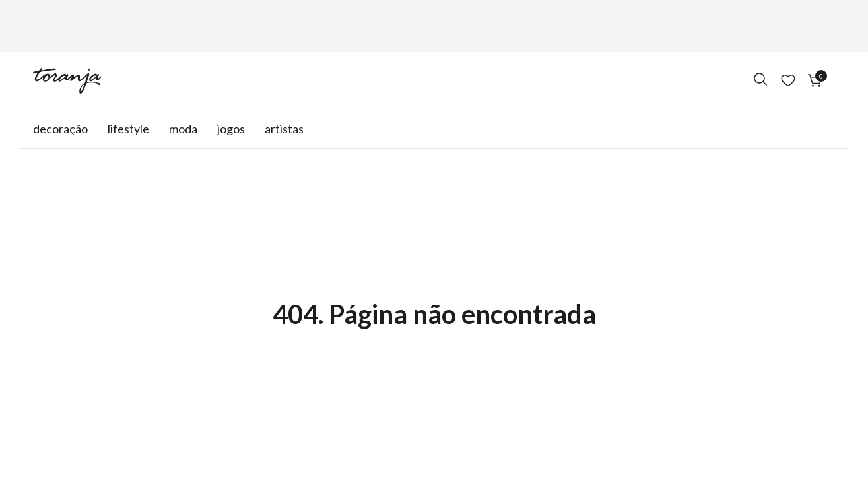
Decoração (60, 129)
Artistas (284, 129)
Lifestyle (128, 129)
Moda (183, 129)
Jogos (231, 129)
